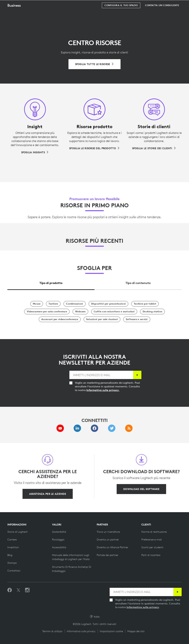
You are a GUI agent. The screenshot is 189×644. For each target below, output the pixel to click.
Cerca (163, 5)
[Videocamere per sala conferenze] (47, 312)
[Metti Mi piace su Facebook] (10, 590)
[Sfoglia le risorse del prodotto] (94, 148)
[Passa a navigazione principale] (185, 4)
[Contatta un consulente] (162, 15)
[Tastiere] (53, 304)
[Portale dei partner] (108, 555)
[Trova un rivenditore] (108, 532)
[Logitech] (27, 4)
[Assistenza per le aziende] (48, 494)
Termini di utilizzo (52, 631)
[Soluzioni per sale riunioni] (102, 319)
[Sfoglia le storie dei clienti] (154, 148)
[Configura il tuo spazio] (121, 15)
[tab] (51, 282)
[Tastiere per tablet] (145, 304)
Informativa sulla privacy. (103, 390)
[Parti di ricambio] (151, 555)
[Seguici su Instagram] (27, 590)
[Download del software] (141, 489)
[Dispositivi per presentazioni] (109, 304)
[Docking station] (152, 312)
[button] (17, 15)
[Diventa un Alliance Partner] (112, 547)
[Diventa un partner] (108, 540)
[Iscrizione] (137, 375)
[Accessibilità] (59, 547)
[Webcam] (80, 312)
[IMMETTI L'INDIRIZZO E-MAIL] (101, 375)
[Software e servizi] (137, 319)
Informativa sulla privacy (143, 607)
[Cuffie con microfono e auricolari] (114, 312)
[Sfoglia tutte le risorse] (95, 64)
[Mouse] (37, 304)
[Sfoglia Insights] (35, 152)
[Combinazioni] (74, 304)
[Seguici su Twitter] (18, 590)
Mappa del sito (136, 631)
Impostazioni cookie (111, 631)
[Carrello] (174, 5)
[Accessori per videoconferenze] (60, 319)
